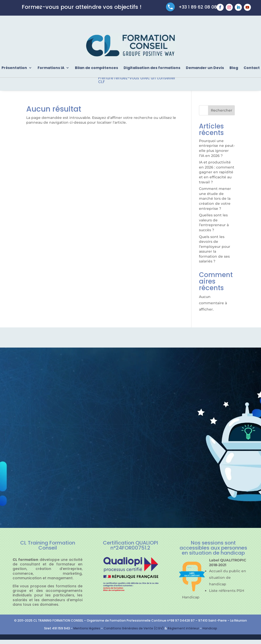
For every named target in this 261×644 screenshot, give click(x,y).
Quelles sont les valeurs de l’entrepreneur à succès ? (214, 223)
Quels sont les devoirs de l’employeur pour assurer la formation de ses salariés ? (215, 249)
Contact (252, 68)
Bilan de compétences (96, 68)
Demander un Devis (205, 68)
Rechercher (222, 110)
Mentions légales (87, 628)
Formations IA (51, 68)
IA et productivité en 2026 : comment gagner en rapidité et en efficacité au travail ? (217, 172)
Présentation (14, 68)
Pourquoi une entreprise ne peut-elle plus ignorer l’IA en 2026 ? (217, 148)
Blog (234, 68)
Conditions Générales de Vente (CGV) (134, 628)
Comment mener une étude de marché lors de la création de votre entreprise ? (215, 198)
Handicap (210, 628)
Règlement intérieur (184, 628)
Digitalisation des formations (152, 68)
